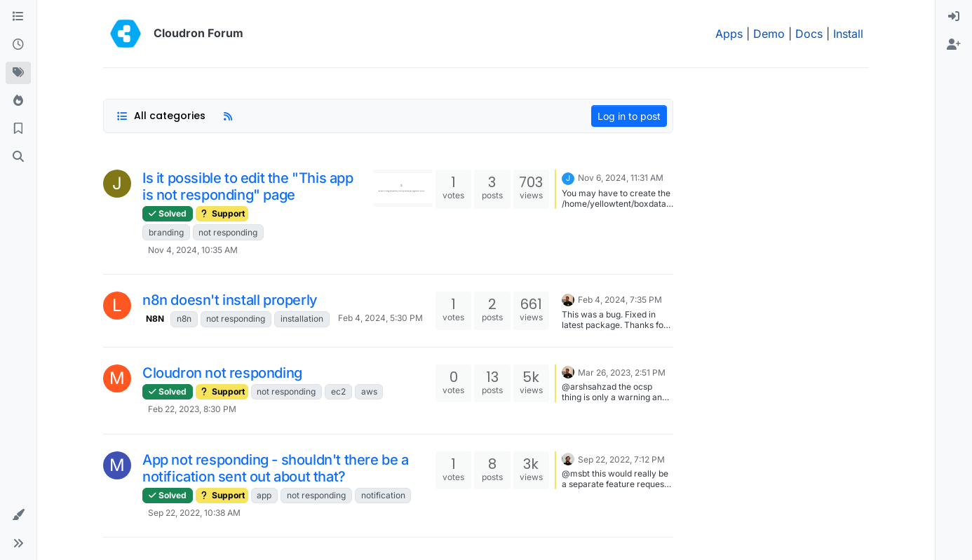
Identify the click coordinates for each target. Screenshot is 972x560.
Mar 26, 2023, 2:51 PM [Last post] (622, 373)
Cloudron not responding (222, 373)
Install (848, 34)
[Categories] (18, 17)
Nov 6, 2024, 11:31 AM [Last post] (621, 178)
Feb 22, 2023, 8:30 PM (192, 409)
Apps (729, 34)
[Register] (954, 45)
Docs (809, 34)
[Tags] (18, 73)
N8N (155, 319)
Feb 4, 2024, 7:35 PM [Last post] (620, 300)
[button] (18, 515)
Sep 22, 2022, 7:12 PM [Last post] (621, 459)
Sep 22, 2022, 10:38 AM (194, 513)
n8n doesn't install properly (230, 300)
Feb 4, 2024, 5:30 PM (380, 318)
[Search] (18, 157)
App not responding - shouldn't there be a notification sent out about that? (276, 468)
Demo (769, 34)
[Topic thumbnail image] (403, 188)
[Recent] (18, 45)
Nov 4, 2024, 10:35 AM (193, 250)
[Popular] (18, 101)
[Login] (954, 17)
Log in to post (629, 116)
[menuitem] (954, 17)
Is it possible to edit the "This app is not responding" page (248, 186)
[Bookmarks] (18, 129)
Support (222, 213)
